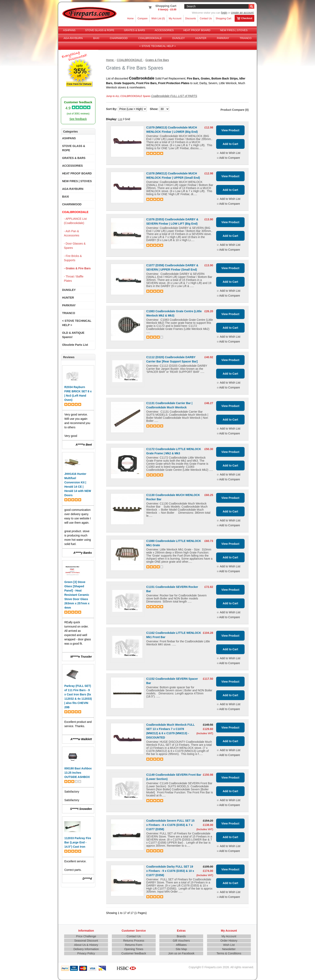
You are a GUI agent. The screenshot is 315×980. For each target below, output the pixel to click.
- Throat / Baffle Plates (74, 279)
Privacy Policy (86, 953)
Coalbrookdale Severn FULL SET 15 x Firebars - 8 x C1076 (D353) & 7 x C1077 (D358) (170, 825)
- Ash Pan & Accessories (72, 233)
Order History (229, 941)
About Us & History (86, 945)
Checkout (244, 18)
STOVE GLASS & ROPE (100, 30)
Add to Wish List (230, 153)
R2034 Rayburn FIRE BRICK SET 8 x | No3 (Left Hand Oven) (78, 393)
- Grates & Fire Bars (77, 268)
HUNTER (201, 38)
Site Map (181, 949)
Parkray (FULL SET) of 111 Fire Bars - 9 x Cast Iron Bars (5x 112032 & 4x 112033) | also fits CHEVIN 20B (78, 697)
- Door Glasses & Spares (75, 246)
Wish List (229, 945)
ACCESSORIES (164, 30)
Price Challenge (86, 936)
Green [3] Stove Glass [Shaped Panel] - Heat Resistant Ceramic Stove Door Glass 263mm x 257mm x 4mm (77, 595)
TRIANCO (246, 38)
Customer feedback (134, 953)
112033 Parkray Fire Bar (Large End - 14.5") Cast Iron (78, 842)
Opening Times (134, 949)
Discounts (191, 18)
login (224, 13)
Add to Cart (230, 144)
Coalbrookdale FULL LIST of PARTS (174, 96)
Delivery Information (86, 949)
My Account (175, 18)
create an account (242, 13)
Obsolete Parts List (75, 345)
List (120, 119)
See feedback (78, 119)
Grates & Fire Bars (157, 60)
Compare (142, 18)
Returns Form (134, 945)
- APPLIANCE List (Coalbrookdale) (75, 221)
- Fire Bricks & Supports (73, 258)
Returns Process (134, 941)
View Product (230, 130)
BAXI (96, 38)
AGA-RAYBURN (73, 38)
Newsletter (229, 949)
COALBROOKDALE (150, 38)
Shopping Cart (224, 18)
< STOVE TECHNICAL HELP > (157, 46)
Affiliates (181, 945)
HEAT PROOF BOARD (197, 30)
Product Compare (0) (235, 110)
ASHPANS (69, 30)
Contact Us (206, 18)
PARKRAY (223, 38)
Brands (181, 936)
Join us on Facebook (181, 953)
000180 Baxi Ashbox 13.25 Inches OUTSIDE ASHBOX (78, 773)
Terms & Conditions (229, 953)
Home (130, 18)
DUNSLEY (179, 38)
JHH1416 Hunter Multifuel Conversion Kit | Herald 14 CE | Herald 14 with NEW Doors (78, 485)
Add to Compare (230, 158)
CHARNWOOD (119, 38)
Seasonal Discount (86, 941)
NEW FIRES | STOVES (234, 30)
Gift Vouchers (181, 941)
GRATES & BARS (135, 30)
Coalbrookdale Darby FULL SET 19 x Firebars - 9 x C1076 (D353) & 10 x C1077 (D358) (170, 871)
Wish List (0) (158, 18)
